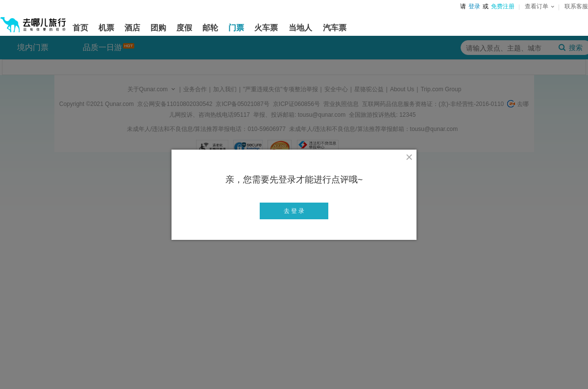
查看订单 (539, 6)
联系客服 (576, 6)
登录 (474, 6)
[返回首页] (33, 21)
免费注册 (503, 6)
